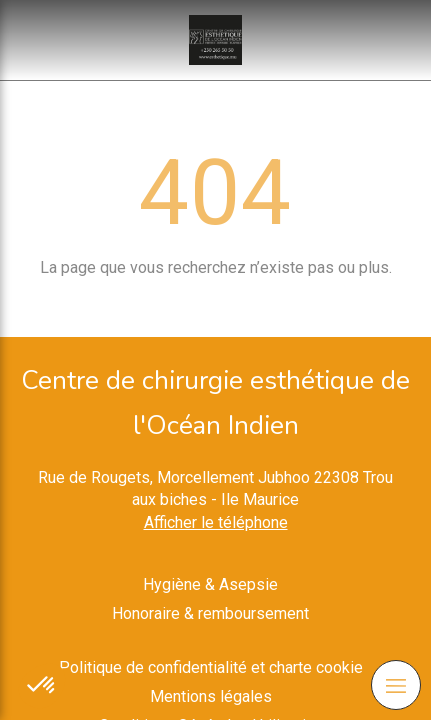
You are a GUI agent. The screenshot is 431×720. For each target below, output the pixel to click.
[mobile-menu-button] (396, 685)
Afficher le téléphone (216, 522)
